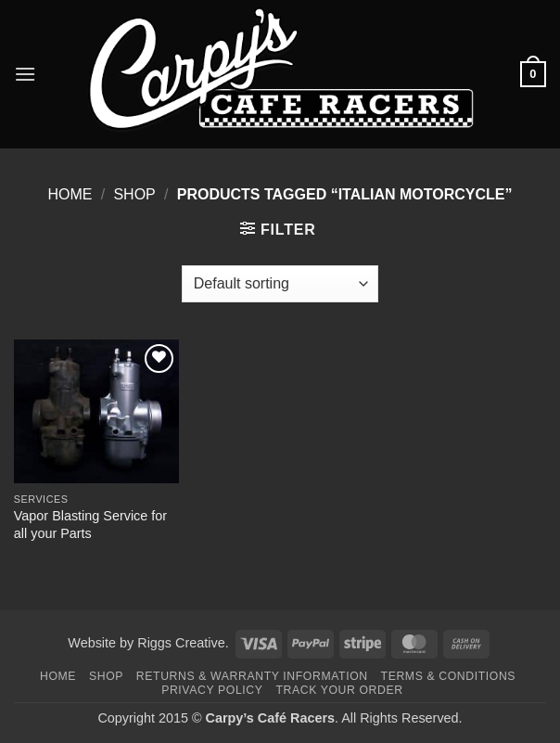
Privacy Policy (212, 690)
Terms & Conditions (449, 676)
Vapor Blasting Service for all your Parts (90, 525)
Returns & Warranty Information (252, 676)
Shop (134, 194)
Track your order (339, 690)
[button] (25, 74)
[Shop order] (280, 284)
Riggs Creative (181, 643)
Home (70, 194)
